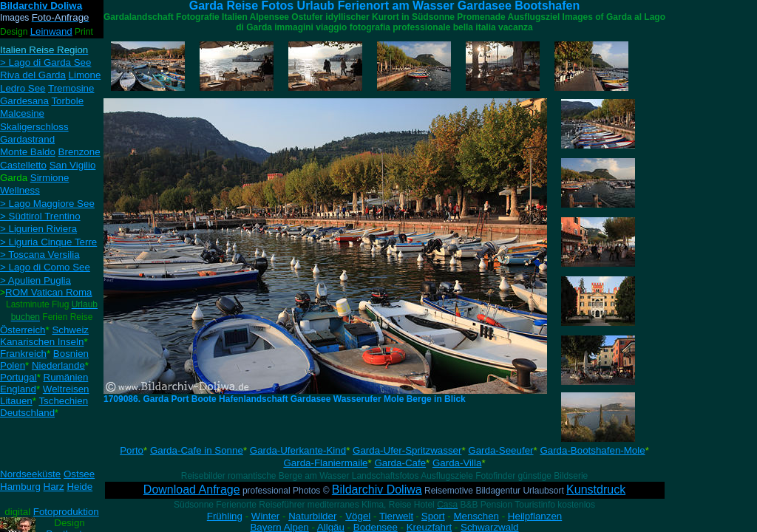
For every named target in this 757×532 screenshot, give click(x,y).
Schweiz (70, 330)
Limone (85, 75)
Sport (433, 516)
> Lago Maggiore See (47, 204)
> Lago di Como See (45, 267)
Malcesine (22, 113)
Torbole (67, 101)
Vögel (358, 516)
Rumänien (66, 377)
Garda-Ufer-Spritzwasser (407, 450)
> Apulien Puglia (35, 280)
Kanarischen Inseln (42, 342)
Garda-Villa (457, 463)
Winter (266, 516)
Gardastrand (27, 139)
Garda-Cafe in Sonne (197, 450)
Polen (13, 365)
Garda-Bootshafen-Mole (592, 450)
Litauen (16, 401)
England (18, 389)
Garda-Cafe (400, 463)
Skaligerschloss (34, 127)
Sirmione (50, 178)
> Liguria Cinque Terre (48, 242)
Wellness (20, 190)
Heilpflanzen (535, 516)
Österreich (23, 330)
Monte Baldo (28, 152)
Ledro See (23, 88)
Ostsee (79, 474)
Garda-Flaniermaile (325, 463)
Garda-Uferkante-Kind (298, 450)
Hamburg (20, 487)
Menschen (477, 516)
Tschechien (63, 401)
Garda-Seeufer (500, 450)
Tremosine (71, 88)
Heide (79, 487)
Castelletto (23, 165)
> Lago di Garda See (45, 62)
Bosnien (71, 354)
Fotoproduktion (66, 512)
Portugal (18, 377)
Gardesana (24, 101)
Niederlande (58, 365)
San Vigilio (73, 165)
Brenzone (79, 152)
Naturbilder (312, 516)
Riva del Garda (33, 75)
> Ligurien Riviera (38, 229)
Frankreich (23, 354)
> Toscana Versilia (40, 255)
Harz (54, 487)
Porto (132, 450)
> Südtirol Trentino (40, 216)
